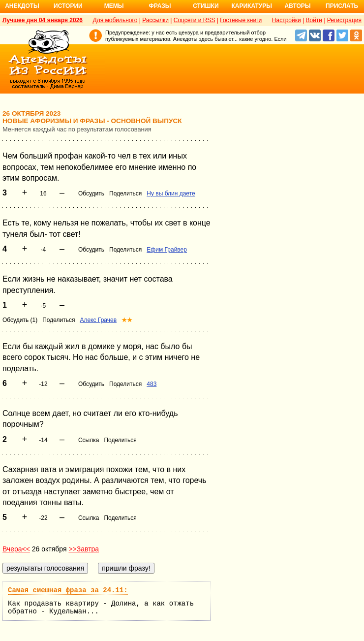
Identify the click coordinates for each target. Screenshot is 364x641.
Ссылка (89, 440)
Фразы (160, 6)
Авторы (298, 6)
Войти (314, 20)
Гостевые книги (241, 20)
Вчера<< (16, 549)
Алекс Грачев (98, 320)
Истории (68, 6)
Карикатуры (252, 6)
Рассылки (155, 20)
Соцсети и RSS (195, 20)
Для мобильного (115, 20)
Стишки (206, 6)
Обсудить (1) (20, 320)
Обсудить (91, 193)
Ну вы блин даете (171, 193)
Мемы (114, 6)
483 (152, 384)
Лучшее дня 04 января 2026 (43, 20)
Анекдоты (22, 6)
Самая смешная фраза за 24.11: (68, 590)
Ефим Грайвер (167, 250)
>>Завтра (84, 549)
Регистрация (344, 20)
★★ (127, 320)
